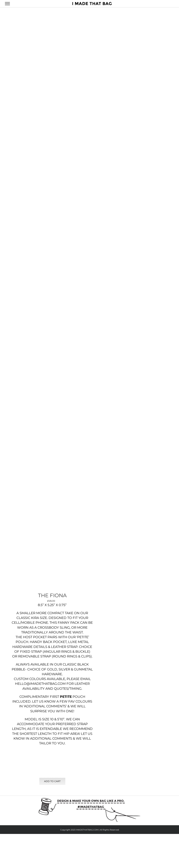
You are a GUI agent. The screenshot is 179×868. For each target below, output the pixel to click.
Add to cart (52, 781)
